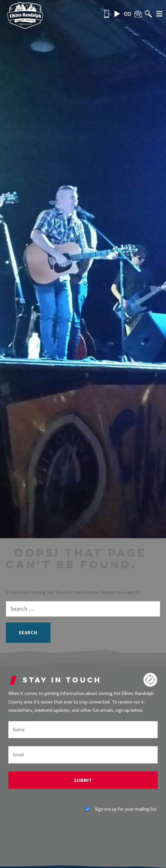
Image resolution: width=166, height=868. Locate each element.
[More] (157, 14)
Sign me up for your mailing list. (122, 809)
